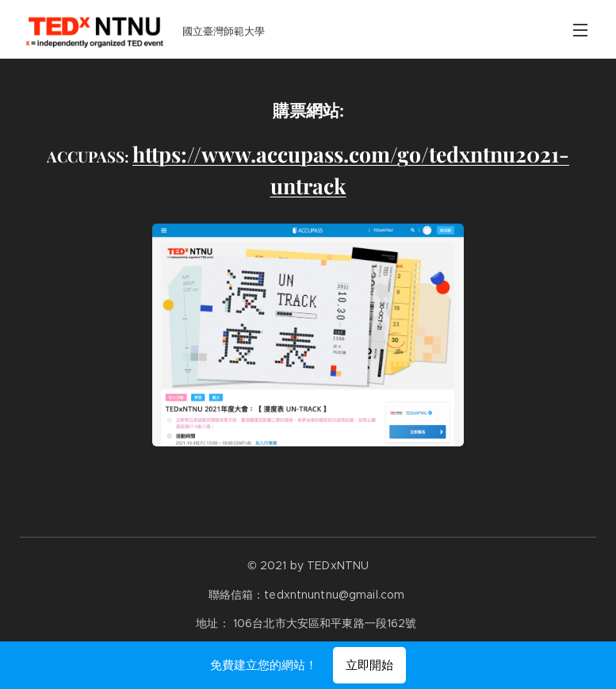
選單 (580, 30)
